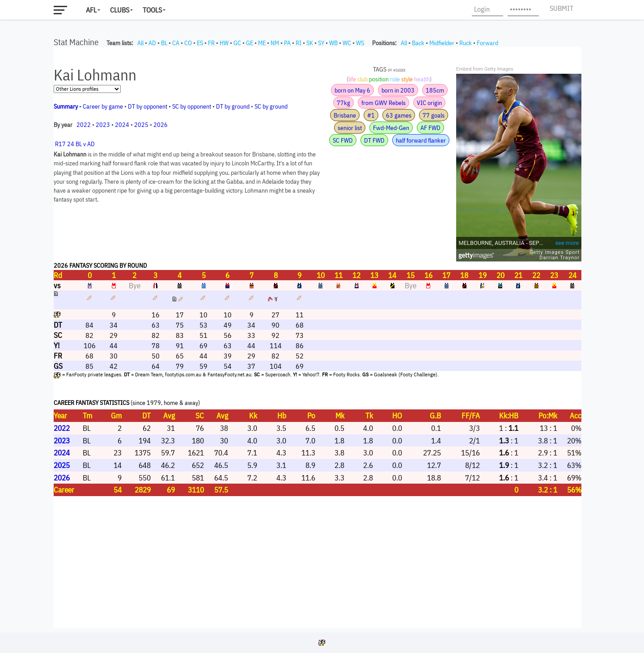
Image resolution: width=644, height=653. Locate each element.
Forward (487, 43)
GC (237, 43)
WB (333, 43)
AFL (91, 10)
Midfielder (442, 43)
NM (275, 43)
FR (211, 43)
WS (360, 43)
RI (299, 43)
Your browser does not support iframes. (318, 337)
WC (347, 43)
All (140, 43)
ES (200, 43)
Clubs (120, 10)
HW (224, 43)
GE (250, 43)
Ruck (466, 43)
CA (176, 43)
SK (310, 43)
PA (287, 43)
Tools (152, 10)
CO (188, 43)
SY (321, 43)
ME (262, 43)
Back (418, 43)
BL (164, 43)
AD (152, 43)
